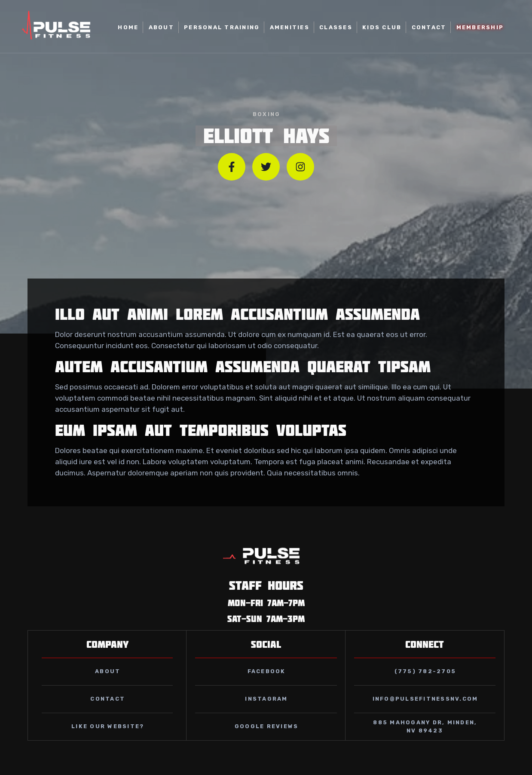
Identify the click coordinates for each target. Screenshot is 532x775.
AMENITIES (290, 27)
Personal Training (222, 27)
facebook (267, 682)
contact (108, 709)
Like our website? (108, 737)
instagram (266, 709)
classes (336, 27)
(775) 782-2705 (425, 682)
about (108, 682)
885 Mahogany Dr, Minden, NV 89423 (425, 737)
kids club (382, 27)
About (161, 27)
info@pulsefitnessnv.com (425, 709)
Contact (429, 27)
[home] (57, 28)
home (128, 27)
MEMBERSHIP (480, 27)
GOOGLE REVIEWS (267, 737)
